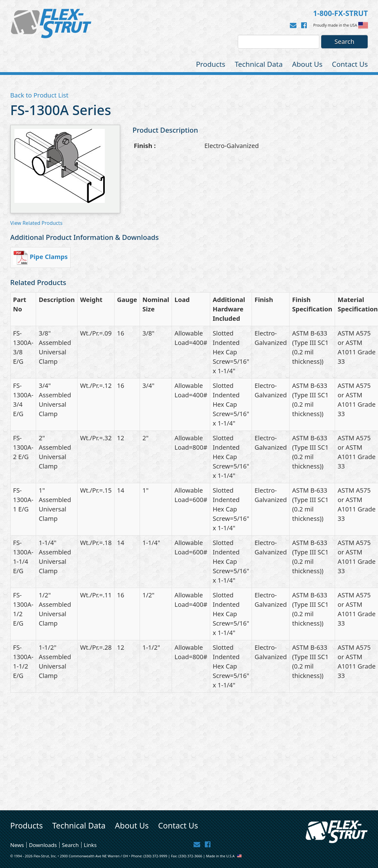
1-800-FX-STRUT (340, 13)
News (17, 845)
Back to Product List (39, 95)
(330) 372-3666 (190, 856)
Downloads (43, 845)
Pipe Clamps (49, 257)
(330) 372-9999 (155, 856)
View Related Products (37, 223)
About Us (307, 64)
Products (211, 64)
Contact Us (350, 64)
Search (70, 845)
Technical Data (259, 64)
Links (90, 845)
